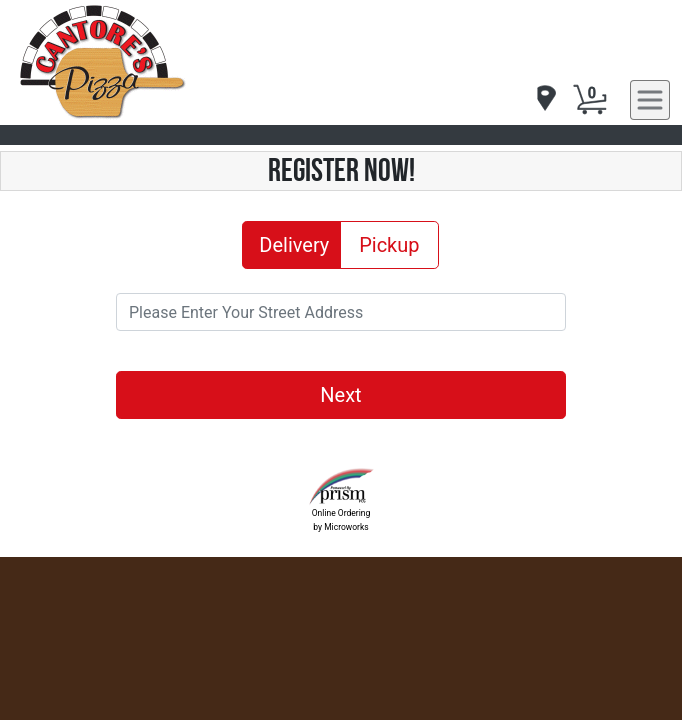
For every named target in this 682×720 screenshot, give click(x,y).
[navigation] (545, 99)
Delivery (294, 243)
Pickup (389, 243)
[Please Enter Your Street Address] (341, 312)
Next (340, 395)
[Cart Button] (590, 100)
